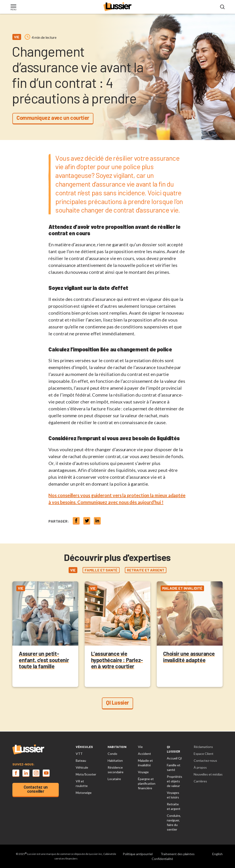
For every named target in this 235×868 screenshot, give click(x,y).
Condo (112, 754)
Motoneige (84, 793)
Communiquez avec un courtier (53, 118)
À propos (200, 767)
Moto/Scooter (86, 774)
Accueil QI (174, 758)
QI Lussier (117, 703)
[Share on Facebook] (76, 521)
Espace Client (204, 754)
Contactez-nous (205, 760)
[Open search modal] (222, 7)
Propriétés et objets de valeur (175, 781)
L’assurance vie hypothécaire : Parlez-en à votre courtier (117, 660)
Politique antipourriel (138, 854)
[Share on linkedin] (97, 521)
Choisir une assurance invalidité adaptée (189, 657)
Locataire (114, 779)
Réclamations (203, 747)
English (217, 854)
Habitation (115, 760)
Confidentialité (162, 859)
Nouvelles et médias (208, 774)
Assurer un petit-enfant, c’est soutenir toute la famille (44, 660)
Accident (144, 754)
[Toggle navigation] (13, 8)
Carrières (200, 781)
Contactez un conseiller (36, 789)
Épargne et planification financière (147, 783)
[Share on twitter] (87, 521)
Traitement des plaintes (178, 854)
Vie (140, 747)
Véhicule (82, 767)
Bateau (81, 760)
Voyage (143, 772)
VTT (79, 754)
